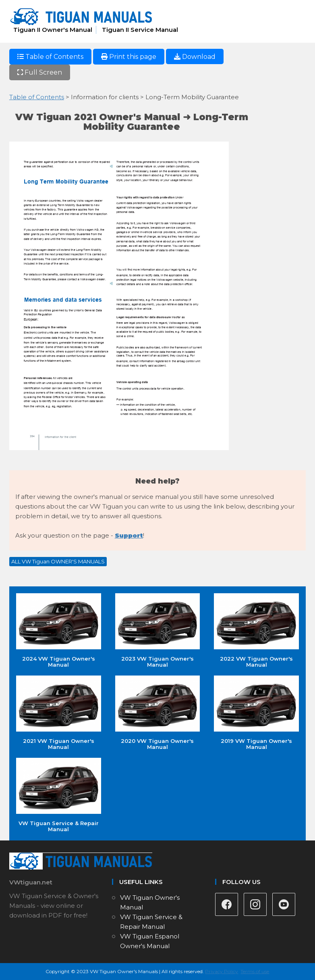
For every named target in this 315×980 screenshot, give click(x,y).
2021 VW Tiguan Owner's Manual (59, 713)
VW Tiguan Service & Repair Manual (59, 795)
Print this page (129, 57)
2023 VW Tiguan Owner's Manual (158, 631)
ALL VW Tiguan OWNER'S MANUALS (58, 561)
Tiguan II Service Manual (140, 30)
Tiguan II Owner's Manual (53, 30)
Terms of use (255, 971)
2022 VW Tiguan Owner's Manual (256, 631)
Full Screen (40, 72)
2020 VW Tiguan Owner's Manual (158, 713)
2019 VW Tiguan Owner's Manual (256, 713)
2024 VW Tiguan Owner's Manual (59, 631)
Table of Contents (50, 57)
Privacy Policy (222, 971)
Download (195, 57)
